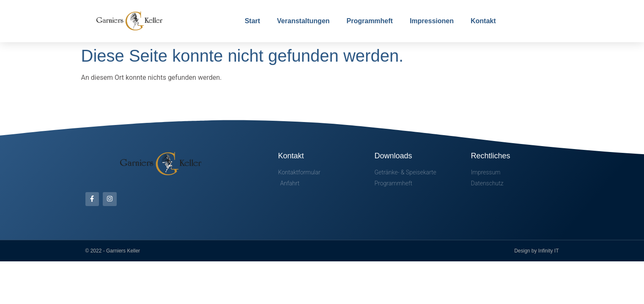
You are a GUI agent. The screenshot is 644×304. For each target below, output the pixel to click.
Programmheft (370, 21)
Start (252, 21)
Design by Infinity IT (536, 251)
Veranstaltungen (303, 21)
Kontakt (483, 21)
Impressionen (432, 21)
